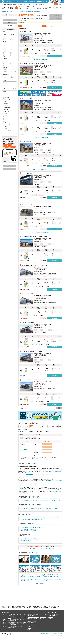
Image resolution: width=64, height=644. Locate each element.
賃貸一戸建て (44, 614)
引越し (29, 629)
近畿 (3, 622)
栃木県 (25, 617)
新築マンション (29, 548)
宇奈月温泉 (23, 444)
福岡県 (10, 626)
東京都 (10, 617)
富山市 (21, 510)
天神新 (32, 519)
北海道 (10, 614)
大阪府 (10, 622)
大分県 (21, 626)
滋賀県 (18, 622)
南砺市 (46, 510)
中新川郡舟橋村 (26, 509)
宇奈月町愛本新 (34, 518)
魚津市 (28, 510)
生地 (59, 501)
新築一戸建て (43, 548)
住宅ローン (30, 627)
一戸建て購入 (30, 618)
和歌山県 (24, 622)
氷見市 (32, 510)
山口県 (21, 624)
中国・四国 (5, 624)
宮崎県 (24, 626)
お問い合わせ (51, 617)
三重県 (18, 621)
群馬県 (10, 618)
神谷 (42, 518)
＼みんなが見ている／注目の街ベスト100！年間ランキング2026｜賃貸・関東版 (56, 565)
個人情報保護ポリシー (49, 634)
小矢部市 (43, 510)
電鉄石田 (21, 501)
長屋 (36, 501)
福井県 (24, 619)
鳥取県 (15, 624)
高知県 (15, 625)
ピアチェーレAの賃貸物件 (27, 99)
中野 (41, 519)
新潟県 (10, 619)
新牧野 (29, 519)
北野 (21, 519)
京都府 (15, 622)
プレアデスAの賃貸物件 (27, 141)
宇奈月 (22, 447)
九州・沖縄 (5, 626)
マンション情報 (31, 623)
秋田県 (21, 614)
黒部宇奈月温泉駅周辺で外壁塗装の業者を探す (29, 539)
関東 (3, 617)
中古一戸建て (49, 548)
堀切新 (36, 519)
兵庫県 (13, 622)
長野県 (15, 619)
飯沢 (44, 518)
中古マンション (36, 548)
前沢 (21, 518)
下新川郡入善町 (48, 509)
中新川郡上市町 (33, 509)
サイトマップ (51, 620)
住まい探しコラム (31, 625)
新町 (39, 518)
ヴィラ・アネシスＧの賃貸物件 (28, 205)
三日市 (47, 518)
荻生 (34, 501)
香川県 (10, 625)
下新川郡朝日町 (55, 509)
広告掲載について (52, 618)
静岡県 (15, 621)
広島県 (10, 624)
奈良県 (21, 622)
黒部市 (21, 509)
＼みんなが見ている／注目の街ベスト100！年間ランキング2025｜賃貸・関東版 (35, 565)
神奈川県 (13, 617)
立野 (50, 518)
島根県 (18, 624)
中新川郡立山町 (41, 509)
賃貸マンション (33, 614)
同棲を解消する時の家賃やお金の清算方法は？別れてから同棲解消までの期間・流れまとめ (45, 566)
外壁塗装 (30, 628)
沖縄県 (13, 627)
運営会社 (41, 634)
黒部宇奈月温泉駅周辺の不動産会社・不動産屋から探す (31, 527)
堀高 (58, 518)
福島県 (10, 615)
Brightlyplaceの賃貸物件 (27, 32)
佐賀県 (13, 626)
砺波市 (39, 510)
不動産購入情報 (31, 616)
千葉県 (19, 617)
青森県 (13, 614)
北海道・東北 (5, 614)
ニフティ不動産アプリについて (54, 616)
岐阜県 (13, 621)
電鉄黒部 (26, 501)
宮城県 (18, 614)
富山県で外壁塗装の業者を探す (26, 542)
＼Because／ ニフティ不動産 (54, 614)
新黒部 (39, 501)
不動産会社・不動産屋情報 (33, 621)
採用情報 (60, 634)
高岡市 (24, 510)
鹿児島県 (10, 627)
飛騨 (26, 519)
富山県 (18, 619)
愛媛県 (13, 625)
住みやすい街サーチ (32, 624)
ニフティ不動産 (29, 474)
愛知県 (10, 621)
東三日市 (30, 501)
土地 (53, 548)
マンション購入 (31, 617)
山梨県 (13, 619)
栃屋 (45, 501)
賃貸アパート (39, 614)
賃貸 (29, 614)
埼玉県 (16, 617)
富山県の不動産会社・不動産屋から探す (28, 531)
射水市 (50, 510)
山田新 (29, 518)
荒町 (23, 519)
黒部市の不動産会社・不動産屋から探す (28, 529)
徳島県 (24, 624)
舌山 (43, 501)
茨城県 (22, 617)
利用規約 (56, 634)
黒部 (21, 453)
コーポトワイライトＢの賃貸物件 (29, 173)
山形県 (24, 614)
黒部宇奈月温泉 (24, 450)
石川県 (21, 619)
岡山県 (13, 624)
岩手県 (15, 614)
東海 (3, 621)
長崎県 (15, 626)
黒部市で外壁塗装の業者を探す (26, 540)
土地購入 (30, 620)
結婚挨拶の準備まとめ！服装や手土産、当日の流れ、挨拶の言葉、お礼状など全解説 (24, 566)
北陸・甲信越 (5, 619)
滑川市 (35, 510)
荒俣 (26, 518)
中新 (39, 519)
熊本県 (18, 626)
